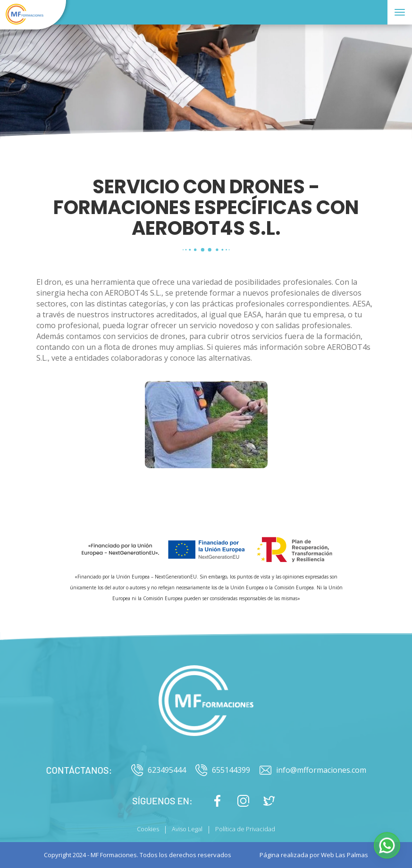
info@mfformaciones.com (313, 770)
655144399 (223, 770)
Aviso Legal (187, 829)
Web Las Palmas (345, 855)
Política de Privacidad (245, 829)
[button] (387, 845)
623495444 (159, 770)
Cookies (148, 829)
